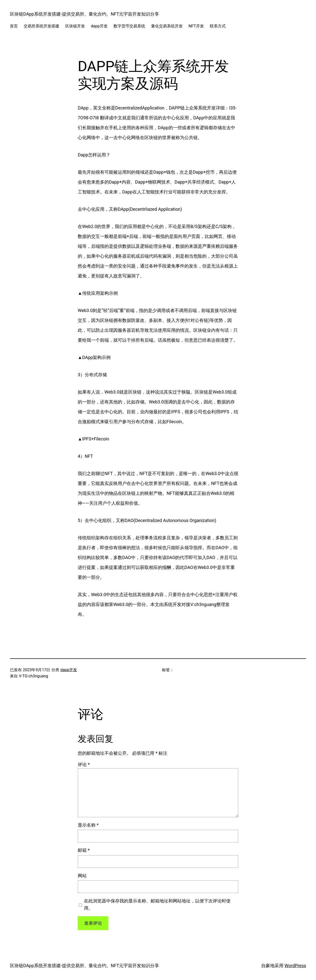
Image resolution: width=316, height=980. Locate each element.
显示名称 (88, 825)
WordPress (295, 966)
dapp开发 (69, 670)
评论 (84, 764)
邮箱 (84, 850)
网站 (82, 876)
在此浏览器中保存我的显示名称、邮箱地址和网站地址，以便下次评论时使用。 (157, 904)
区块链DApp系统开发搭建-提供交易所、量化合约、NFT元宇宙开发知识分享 (84, 14)
